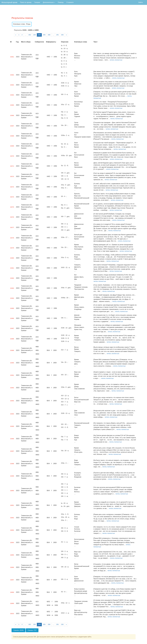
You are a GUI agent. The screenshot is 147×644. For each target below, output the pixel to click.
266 (49, 35)
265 (44, 35)
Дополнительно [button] (49, 2)
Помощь (61, 2)
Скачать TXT (32, 630)
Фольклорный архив (9, 2)
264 (39, 35)
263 (35, 35)
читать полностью (116, 60)
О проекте (70, 2)
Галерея (37, 2)
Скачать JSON (18, 630)
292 (62, 35)
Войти (141, 2)
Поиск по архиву (26, 2)
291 (58, 35)
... (25, 35)
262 (30, 35)
